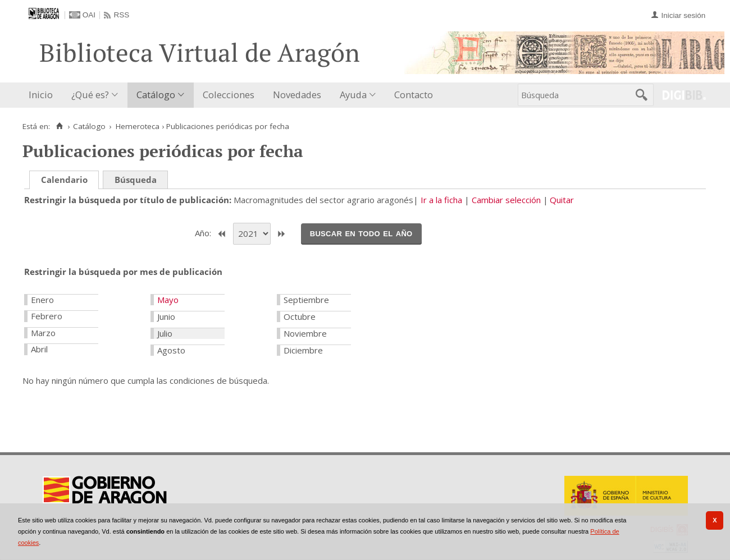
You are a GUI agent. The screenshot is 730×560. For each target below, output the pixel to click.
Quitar (562, 200)
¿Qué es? (90, 95)
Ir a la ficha (441, 200)
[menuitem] (43, 95)
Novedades (297, 95)
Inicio (41, 95)
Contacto (414, 95)
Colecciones (229, 95)
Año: (204, 233)
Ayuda (353, 95)
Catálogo (156, 95)
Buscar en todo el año (361, 233)
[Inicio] (59, 126)
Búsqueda (136, 180)
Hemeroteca (138, 126)
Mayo (168, 300)
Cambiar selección (506, 200)
